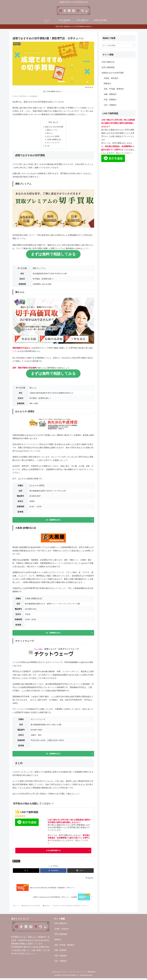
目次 (50, 122)
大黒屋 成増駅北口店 (54, 140)
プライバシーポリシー (69, 974)
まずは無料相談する (53, 852)
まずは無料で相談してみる (53, 255)
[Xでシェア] (26, 872)
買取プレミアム (52, 130)
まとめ (47, 147)
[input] (118, 45)
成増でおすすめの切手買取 (54, 127)
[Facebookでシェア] (53, 872)
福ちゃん (50, 133)
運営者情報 (92, 974)
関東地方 (16, 863)
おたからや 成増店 (53, 137)
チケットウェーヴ (53, 143)
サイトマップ (82, 974)
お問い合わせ (55, 974)
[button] (80, 872)
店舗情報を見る (55, 521)
